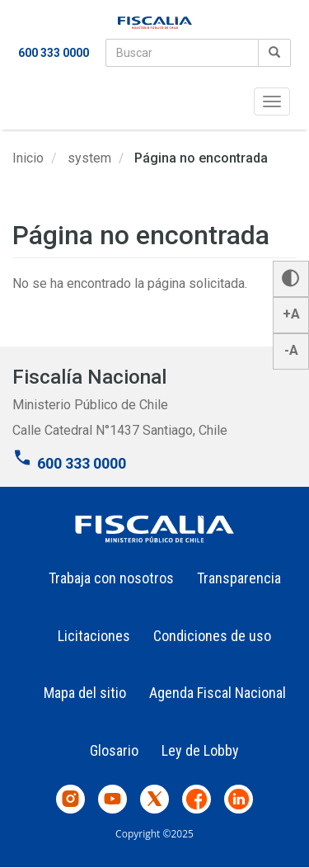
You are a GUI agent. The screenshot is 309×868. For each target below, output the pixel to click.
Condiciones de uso (212, 636)
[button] (291, 279)
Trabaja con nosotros (111, 578)
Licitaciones (94, 636)
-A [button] (291, 350)
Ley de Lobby (200, 750)
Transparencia (239, 578)
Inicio (28, 158)
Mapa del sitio (85, 693)
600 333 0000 (54, 53)
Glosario (114, 750)
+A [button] (291, 314)
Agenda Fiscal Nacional (218, 693)
